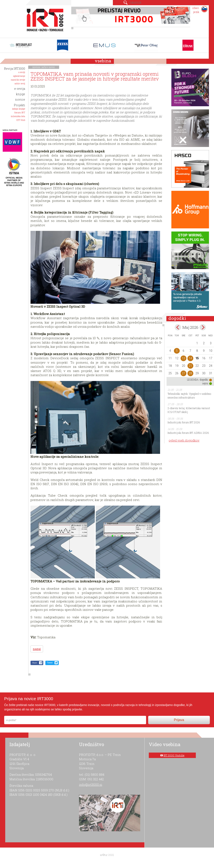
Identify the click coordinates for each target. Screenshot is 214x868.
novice (36, 67)
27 (183, 373)
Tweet (50, 663)
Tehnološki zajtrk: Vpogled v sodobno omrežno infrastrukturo (189, 396)
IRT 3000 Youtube (174, 755)
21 (190, 366)
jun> (203, 327)
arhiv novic (48, 67)
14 (190, 358)
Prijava (179, 720)
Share (35, 663)
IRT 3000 (44, 20)
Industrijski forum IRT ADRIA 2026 (188, 433)
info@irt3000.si (91, 784)
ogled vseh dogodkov (184, 440)
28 (190, 373)
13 (183, 358)
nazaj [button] (37, 649)
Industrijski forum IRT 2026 (184, 422)
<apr (178, 327)
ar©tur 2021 (107, 855)
